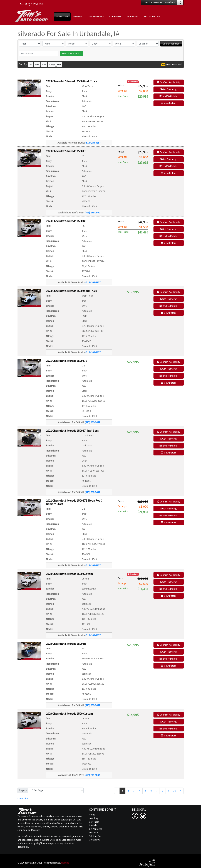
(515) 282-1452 (92, 422)
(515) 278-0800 (92, 213)
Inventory (94, 818)
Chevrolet (23, 798)
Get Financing (168, 89)
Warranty (93, 833)
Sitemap (65, 863)
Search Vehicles (171, 44)
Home (92, 815)
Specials (93, 825)
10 (175, 791)
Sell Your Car (95, 836)
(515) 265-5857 (93, 143)
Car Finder (94, 822)
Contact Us (94, 840)
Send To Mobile (168, 96)
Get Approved (95, 829)
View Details (169, 103)
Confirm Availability (169, 82)
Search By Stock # (71, 53)
